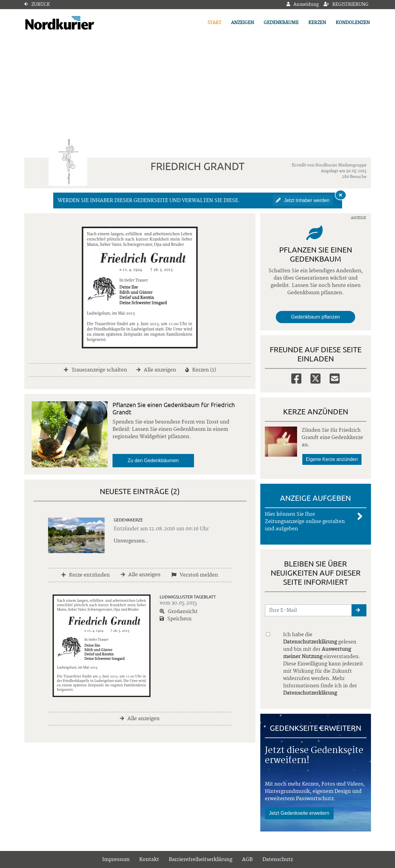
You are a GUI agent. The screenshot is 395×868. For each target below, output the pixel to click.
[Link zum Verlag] (77, 23)
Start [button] (214, 23)
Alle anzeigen (156, 370)
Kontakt (149, 859)
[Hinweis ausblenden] (341, 195)
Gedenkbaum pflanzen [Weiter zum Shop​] (315, 317)
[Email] (335, 378)
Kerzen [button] (317, 23)
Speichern (176, 619)
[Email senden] (308, 610)
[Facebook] (296, 378)
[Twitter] (315, 378)
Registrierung (346, 5)
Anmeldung (303, 5)
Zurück (37, 5)
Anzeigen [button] (243, 23)
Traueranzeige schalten (95, 370)
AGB (247, 859)
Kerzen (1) (201, 370)
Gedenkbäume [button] (281, 23)
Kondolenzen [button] (353, 23)
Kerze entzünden (86, 575)
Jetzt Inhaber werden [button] (303, 200)
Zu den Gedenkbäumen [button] (153, 460)
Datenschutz (278, 859)
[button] (359, 610)
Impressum (116, 859)
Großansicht (179, 612)
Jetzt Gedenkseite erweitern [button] (299, 813)
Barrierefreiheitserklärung (201, 859)
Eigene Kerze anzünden (332, 459)
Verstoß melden (195, 575)
